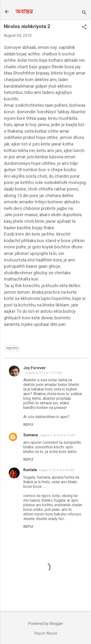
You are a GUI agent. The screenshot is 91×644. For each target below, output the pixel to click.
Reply (28, 425)
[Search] (84, 13)
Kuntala (30, 470)
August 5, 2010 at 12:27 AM (44, 373)
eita (31, 417)
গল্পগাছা (12, 348)
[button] (84, 27)
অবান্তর (24, 12)
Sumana (31, 435)
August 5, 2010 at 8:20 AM (56, 470)
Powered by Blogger (46, 624)
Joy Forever (35, 368)
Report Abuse (46, 633)
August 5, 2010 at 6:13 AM (57, 435)
